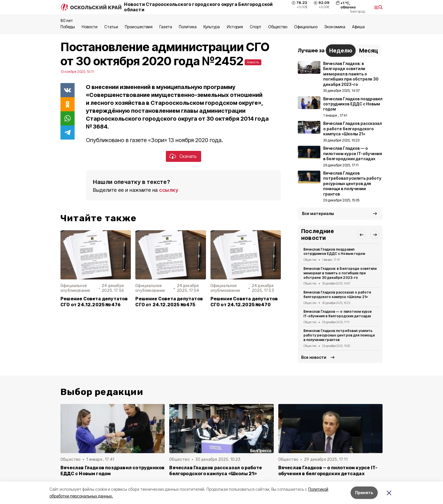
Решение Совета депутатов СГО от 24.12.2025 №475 (169, 302)
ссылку (169, 190)
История (235, 27)
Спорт (256, 27)
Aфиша (358, 27)
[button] (361, 234)
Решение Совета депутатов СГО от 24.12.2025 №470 (244, 302)
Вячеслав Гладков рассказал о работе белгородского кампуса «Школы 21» (337, 295)
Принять (364, 493)
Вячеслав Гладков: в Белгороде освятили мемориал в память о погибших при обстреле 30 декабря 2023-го (340, 273)
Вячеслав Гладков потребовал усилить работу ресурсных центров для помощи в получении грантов (339, 335)
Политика (188, 27)
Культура (212, 27)
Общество (278, 27)
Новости (90, 27)
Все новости (314, 357)
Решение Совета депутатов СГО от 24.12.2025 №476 (94, 302)
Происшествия (139, 27)
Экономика (335, 27)
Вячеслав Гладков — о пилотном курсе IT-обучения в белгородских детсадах (338, 314)
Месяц (369, 51)
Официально (306, 27)
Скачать (188, 156)
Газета (166, 27)
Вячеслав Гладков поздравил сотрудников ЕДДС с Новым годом (334, 252)
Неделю (341, 51)
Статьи (111, 27)
